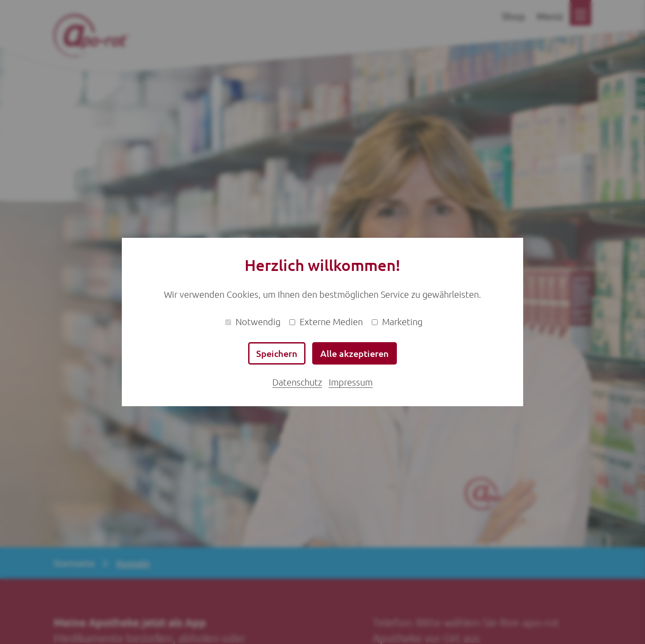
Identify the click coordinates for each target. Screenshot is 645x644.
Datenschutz (297, 382)
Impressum (351, 382)
